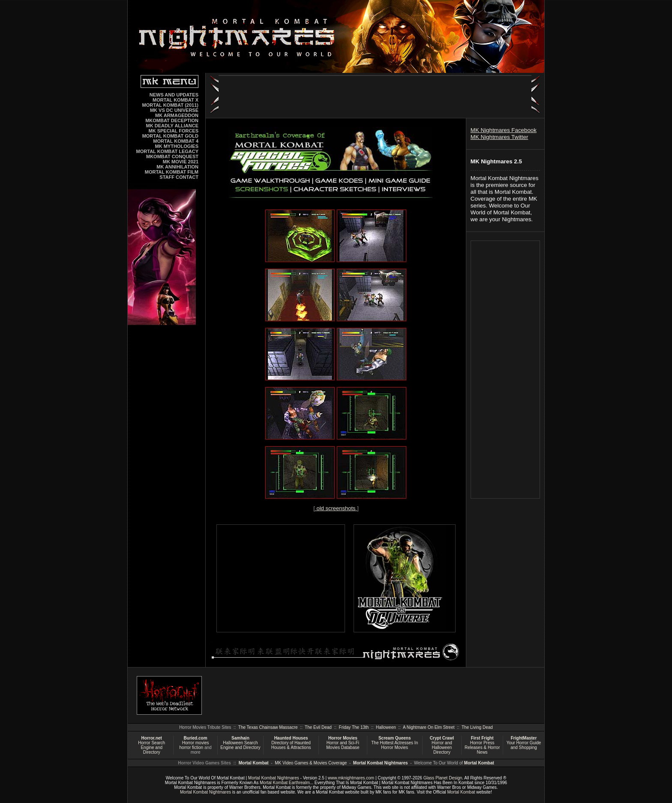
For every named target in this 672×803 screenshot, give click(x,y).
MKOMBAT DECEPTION (172, 120)
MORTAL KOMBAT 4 (176, 141)
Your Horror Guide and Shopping (524, 745)
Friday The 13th (354, 727)
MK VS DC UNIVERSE (174, 110)
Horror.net (152, 738)
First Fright (482, 738)
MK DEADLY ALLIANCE (172, 126)
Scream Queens (395, 738)
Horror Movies (343, 738)
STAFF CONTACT (179, 177)
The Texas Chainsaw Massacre (268, 727)
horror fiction (192, 747)
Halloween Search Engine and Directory (240, 745)
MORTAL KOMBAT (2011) (170, 105)
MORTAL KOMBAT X (175, 100)
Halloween (386, 727)
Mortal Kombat (254, 763)
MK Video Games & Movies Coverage (311, 763)
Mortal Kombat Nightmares (381, 763)
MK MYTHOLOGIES (177, 146)
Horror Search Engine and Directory (151, 747)
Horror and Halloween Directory (442, 747)
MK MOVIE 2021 (181, 162)
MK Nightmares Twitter (499, 137)
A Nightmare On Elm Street (429, 727)
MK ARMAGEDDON (177, 115)
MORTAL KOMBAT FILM (172, 172)
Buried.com (196, 738)
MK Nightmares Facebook (504, 130)
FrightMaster (524, 738)
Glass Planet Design (443, 778)
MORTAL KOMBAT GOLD (170, 136)
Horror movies (196, 743)
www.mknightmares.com (351, 778)
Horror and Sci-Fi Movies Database (343, 745)
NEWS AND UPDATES (174, 95)
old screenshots (336, 508)
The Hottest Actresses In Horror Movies (394, 745)
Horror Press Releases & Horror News (482, 747)
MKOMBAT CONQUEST (172, 156)
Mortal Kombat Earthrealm (285, 783)
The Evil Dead (318, 727)
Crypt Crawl (442, 738)
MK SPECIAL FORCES (173, 131)
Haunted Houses (291, 738)
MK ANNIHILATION (177, 167)
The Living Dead (477, 727)
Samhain (240, 738)
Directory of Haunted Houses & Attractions (291, 745)
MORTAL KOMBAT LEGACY (167, 151)
